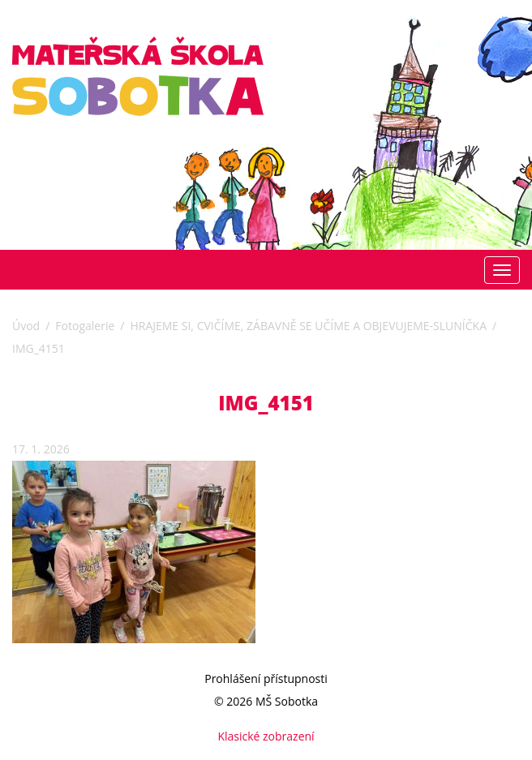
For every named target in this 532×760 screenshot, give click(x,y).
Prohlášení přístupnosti (266, 678)
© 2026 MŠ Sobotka (266, 701)
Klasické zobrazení (266, 736)
